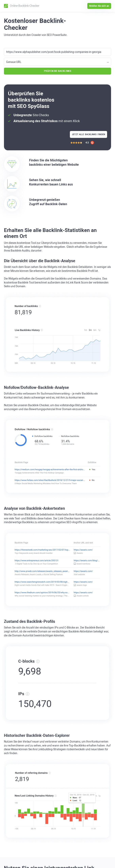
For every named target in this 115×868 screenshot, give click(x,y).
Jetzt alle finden (88, 134)
